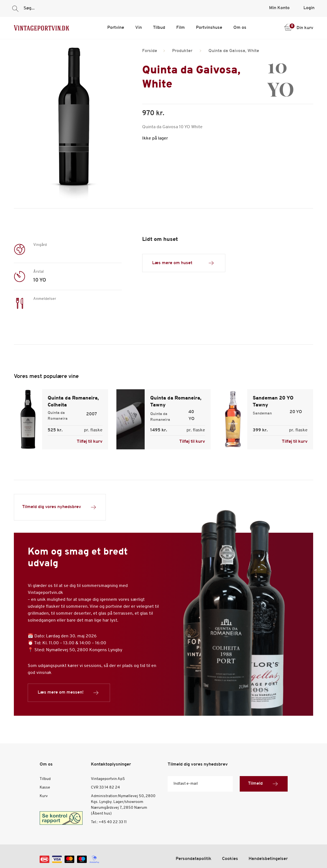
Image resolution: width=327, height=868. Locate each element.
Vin (139, 28)
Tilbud (159, 28)
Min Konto (279, 8)
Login (309, 8)
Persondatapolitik (194, 859)
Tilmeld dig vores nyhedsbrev (60, 507)
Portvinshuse (209, 28)
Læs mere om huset (184, 263)
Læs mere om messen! (69, 693)
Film (181, 28)
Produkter (182, 51)
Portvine (116, 28)
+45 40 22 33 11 (113, 822)
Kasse (45, 788)
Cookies (230, 859)
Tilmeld (264, 784)
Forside (150, 51)
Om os (240, 28)
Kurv (44, 796)
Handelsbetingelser (268, 859)
